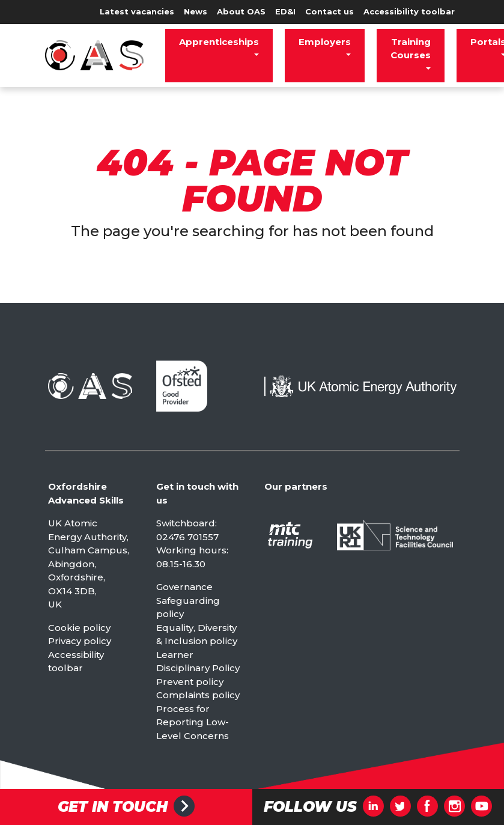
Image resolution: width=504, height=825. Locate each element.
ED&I (285, 11)
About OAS (241, 11)
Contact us (329, 11)
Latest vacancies (137, 11)
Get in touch (113, 807)
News (196, 11)
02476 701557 (187, 537)
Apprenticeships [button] (219, 42)
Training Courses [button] (411, 49)
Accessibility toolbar (409, 11)
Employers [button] (325, 42)
